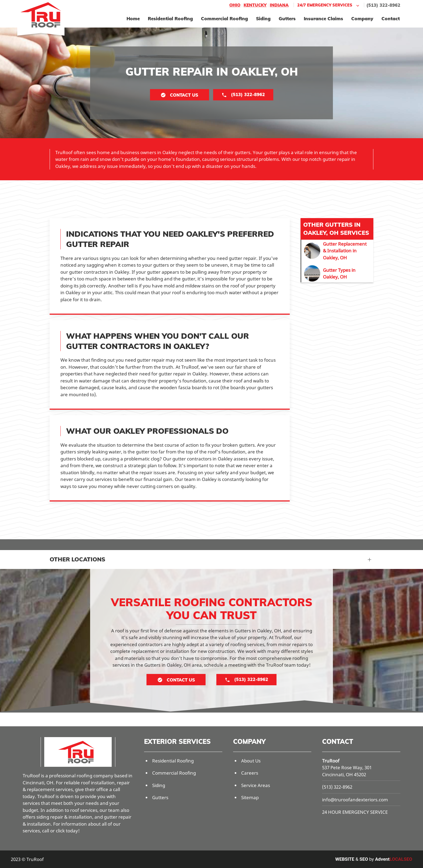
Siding (263, 18)
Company (362, 18)
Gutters (287, 18)
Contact (391, 18)
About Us (251, 761)
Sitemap (250, 797)
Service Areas (256, 785)
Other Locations (77, 559)
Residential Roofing (170, 18)
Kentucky (255, 5)
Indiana (279, 5)
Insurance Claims (323, 18)
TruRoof (331, 761)
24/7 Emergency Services (329, 5)
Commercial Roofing (224, 18)
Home (133, 18)
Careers (250, 773)
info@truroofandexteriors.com (355, 800)
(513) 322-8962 (383, 5)
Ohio (235, 5)
